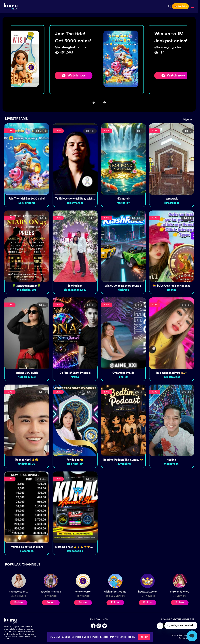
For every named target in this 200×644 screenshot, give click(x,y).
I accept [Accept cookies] (144, 637)
